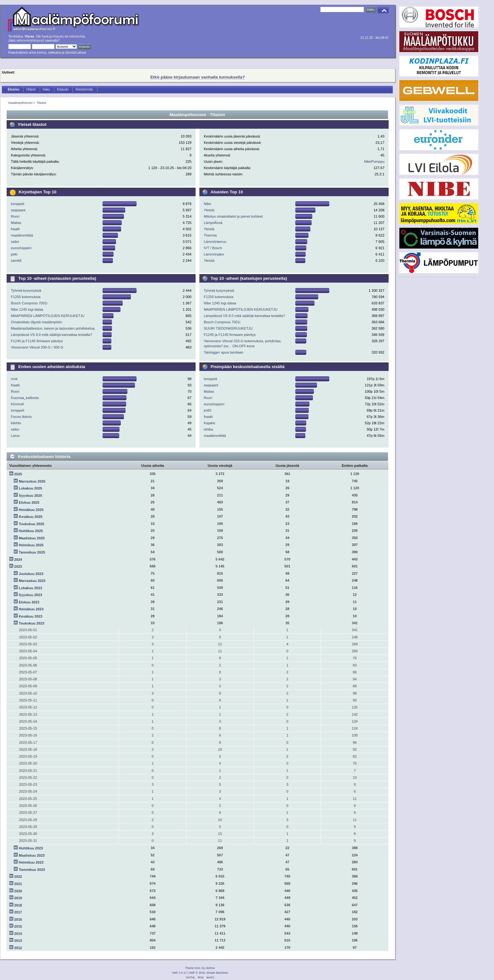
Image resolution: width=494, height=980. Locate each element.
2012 (18, 948)
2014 (18, 934)
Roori (15, 216)
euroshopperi (21, 248)
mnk (14, 379)
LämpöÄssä (213, 223)
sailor (15, 242)
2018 (18, 905)
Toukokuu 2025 (32, 524)
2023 (18, 566)
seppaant (18, 210)
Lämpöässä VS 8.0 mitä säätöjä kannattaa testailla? (51, 335)
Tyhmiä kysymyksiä (26, 290)
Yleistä (209, 210)
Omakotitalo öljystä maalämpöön (36, 322)
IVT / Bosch (213, 248)
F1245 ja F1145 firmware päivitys (37, 341)
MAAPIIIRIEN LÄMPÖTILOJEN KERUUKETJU (48, 316)
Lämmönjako (214, 254)
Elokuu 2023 (29, 602)
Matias (16, 223)
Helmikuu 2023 (31, 862)
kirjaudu (58, 36)
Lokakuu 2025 (31, 488)
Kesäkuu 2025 (31, 517)
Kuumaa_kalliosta (25, 398)
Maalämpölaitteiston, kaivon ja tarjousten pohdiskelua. (53, 328)
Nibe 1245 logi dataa (27, 309)
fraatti (15, 229)
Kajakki (209, 423)
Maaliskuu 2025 (32, 538)
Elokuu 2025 (29, 502)
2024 (18, 560)
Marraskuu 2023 (32, 581)
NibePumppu (374, 161)
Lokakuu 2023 (31, 588)
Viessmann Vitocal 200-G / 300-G (37, 347)
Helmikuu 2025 (31, 545)
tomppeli (17, 204)
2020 (18, 891)
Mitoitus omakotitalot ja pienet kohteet (233, 216)
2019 (18, 898)
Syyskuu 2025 (31, 496)
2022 (18, 877)
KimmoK (17, 404)
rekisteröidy (77, 36)
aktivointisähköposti (30, 41)
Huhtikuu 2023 (31, 848)
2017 (18, 912)
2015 (18, 926)
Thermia (210, 235)
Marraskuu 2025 (32, 481)
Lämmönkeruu (215, 242)
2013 (18, 941)
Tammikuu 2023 (32, 870)
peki (14, 254)
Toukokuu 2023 (32, 623)
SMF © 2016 (197, 973)
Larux (15, 436)
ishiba (208, 429)
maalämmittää (22, 235)
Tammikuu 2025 (32, 552)
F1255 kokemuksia (26, 297)
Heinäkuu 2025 (31, 510)
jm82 (208, 410)
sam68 (16, 261)
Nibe (207, 204)
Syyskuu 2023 (31, 595)
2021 (18, 884)
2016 (18, 919)
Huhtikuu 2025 (31, 531)
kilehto (16, 423)
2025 (18, 474)
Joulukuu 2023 (31, 574)
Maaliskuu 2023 (32, 855)
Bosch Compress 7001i (29, 303)
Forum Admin (21, 417)
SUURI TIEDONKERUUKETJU (228, 328)
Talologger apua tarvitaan (224, 352)
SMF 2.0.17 (179, 973)
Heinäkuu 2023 (31, 609)
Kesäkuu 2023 (31, 616)
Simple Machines (217, 973)
